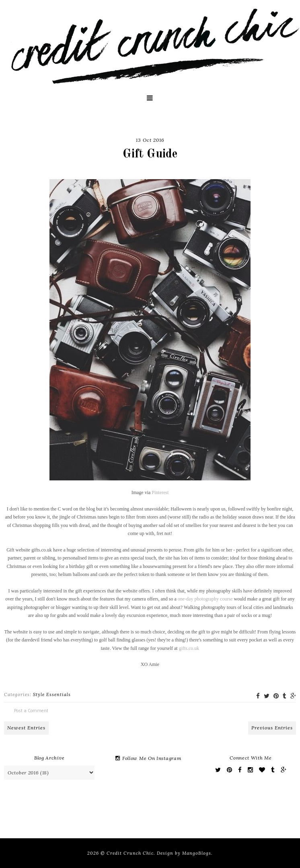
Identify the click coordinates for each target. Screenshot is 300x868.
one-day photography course (205, 599)
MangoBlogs (197, 853)
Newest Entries (26, 728)
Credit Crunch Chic (130, 853)
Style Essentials (52, 694)
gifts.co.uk (189, 648)
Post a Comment (31, 710)
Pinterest (160, 492)
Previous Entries (272, 728)
